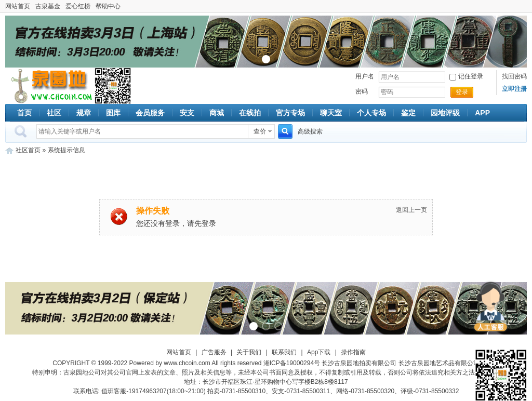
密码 (362, 91)
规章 (84, 113)
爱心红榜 (78, 6)
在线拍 (250, 113)
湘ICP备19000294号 (292, 363)
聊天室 (331, 113)
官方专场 (290, 113)
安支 (187, 113)
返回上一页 (411, 210)
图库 (113, 113)
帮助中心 (108, 6)
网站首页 (18, 6)
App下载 (319, 352)
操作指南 (353, 352)
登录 (462, 92)
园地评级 (445, 113)
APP (482, 113)
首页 (24, 113)
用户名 (365, 76)
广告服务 (214, 352)
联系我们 (284, 352)
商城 (217, 113)
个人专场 (371, 113)
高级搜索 (310, 131)
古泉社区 (50, 86)
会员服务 (150, 113)
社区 (54, 113)
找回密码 (514, 76)
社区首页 (28, 150)
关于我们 (249, 352)
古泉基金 (48, 6)
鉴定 (408, 113)
